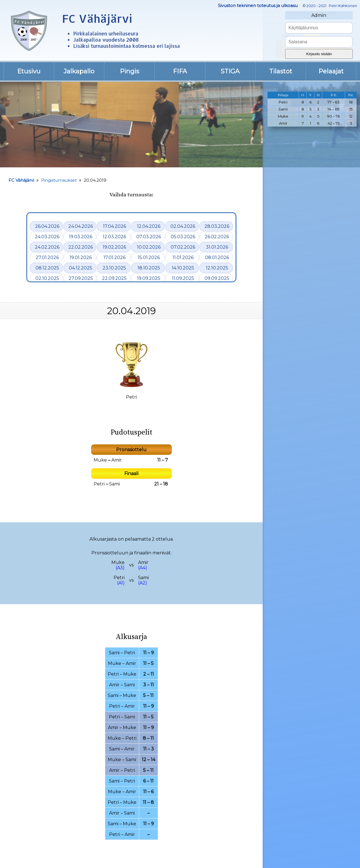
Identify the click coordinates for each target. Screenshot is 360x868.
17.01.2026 (114, 258)
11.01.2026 (183, 258)
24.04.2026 (81, 226)
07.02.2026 (183, 247)
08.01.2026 (217, 258)
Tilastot (281, 71)
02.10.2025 (47, 278)
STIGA (230, 71)
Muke (100, 460)
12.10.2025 (217, 268)
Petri (99, 484)
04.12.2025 (81, 268)
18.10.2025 (149, 268)
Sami (114, 484)
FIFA (180, 71)
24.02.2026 (47, 247)
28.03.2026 (217, 226)
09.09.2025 (217, 278)
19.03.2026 (81, 237)
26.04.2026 (47, 226)
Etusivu (29, 71)
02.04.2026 (183, 226)
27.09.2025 (81, 278)
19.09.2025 (149, 278)
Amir (117, 460)
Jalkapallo (79, 71)
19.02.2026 (114, 247)
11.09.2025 (183, 278)
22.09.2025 (114, 278)
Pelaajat (331, 71)
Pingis (130, 71)
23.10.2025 (114, 268)
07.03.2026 (149, 237)
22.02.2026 (81, 247)
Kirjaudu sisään (319, 54)
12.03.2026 (114, 237)
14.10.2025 (183, 268)
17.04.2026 (114, 226)
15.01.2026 (149, 258)
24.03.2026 (47, 237)
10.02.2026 (149, 247)
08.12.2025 (47, 268)
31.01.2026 (217, 247)
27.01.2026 (47, 258)
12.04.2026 (149, 226)
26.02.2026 (217, 237)
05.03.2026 (183, 237)
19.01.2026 (81, 258)
